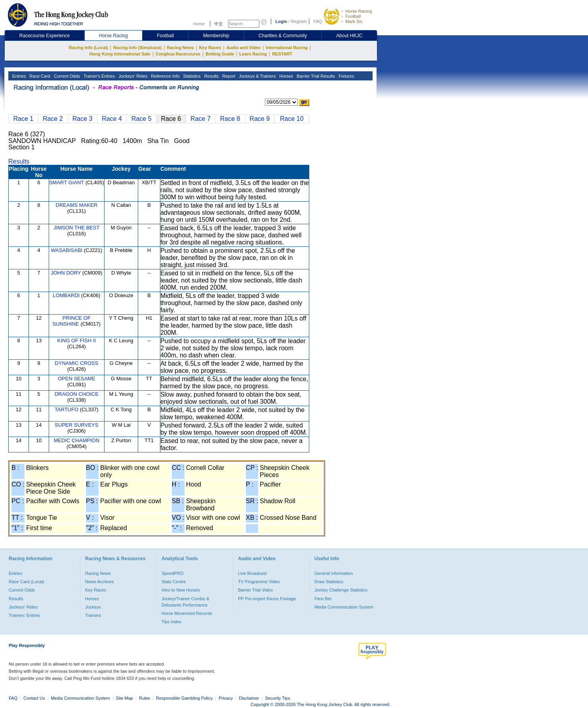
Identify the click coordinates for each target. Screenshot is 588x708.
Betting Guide (220, 54)
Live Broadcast (252, 573)
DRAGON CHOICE (77, 394)
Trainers (93, 615)
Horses (285, 76)
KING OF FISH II (77, 341)
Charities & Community (283, 36)
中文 (219, 24)
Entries (18, 76)
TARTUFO (67, 409)
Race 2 (53, 119)
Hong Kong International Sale (120, 54)
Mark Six (354, 21)
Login (281, 21)
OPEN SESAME (77, 379)
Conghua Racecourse (178, 54)
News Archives (99, 582)
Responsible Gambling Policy (184, 698)
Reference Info (165, 76)
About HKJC (349, 36)
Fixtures (346, 76)
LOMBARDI (66, 295)
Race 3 (83, 119)
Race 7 (201, 119)
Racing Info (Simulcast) (137, 48)
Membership (216, 36)
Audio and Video (244, 48)
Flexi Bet (323, 599)
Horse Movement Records (187, 613)
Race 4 (112, 119)
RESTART (282, 54)
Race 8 (230, 119)
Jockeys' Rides (132, 76)
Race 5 (142, 119)
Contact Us (34, 698)
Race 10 (292, 119)
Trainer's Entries (99, 76)
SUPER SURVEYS (76, 425)
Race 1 (23, 119)
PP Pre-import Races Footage (267, 599)
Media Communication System (344, 607)
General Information (334, 573)
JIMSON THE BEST (76, 228)
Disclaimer (249, 698)
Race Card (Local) (26, 582)
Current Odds (66, 76)
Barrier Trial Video (255, 590)
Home (199, 24)
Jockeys (93, 607)
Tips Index (171, 622)
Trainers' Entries (24, 615)
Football (353, 16)
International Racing (287, 48)
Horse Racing (359, 11)
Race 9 (260, 119)
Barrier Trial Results (315, 76)
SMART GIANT (67, 182)
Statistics (191, 76)
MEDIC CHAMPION (76, 440)
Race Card (39, 76)
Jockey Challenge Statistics (341, 590)
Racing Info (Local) (88, 48)
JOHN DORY (66, 273)
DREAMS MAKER (77, 205)
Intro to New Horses (181, 590)
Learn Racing (253, 54)
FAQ (318, 21)
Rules (145, 698)
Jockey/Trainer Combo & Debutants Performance (186, 602)
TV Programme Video (259, 582)
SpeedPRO (173, 573)
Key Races (210, 48)
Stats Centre (174, 582)
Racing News (180, 48)
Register (299, 21)
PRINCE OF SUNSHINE (72, 321)
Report (228, 76)
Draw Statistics (329, 582)
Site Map (125, 698)
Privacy (226, 698)
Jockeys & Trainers (257, 76)
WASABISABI (67, 250)
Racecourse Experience (45, 36)
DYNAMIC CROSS (76, 363)
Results (211, 76)
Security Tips (278, 698)
